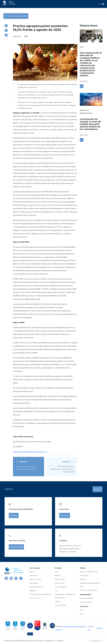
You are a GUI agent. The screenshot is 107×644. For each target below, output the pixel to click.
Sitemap (99, 628)
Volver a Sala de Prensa (16, 16)
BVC (89, 630)
